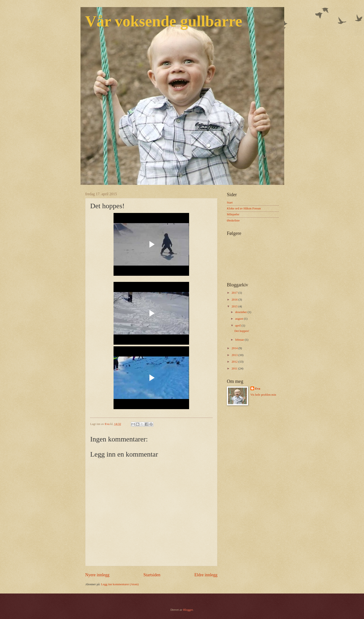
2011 (235, 369)
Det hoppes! (242, 331)
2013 (235, 355)
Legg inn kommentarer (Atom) (120, 584)
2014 (235, 348)
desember (241, 312)
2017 (235, 293)
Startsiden (152, 575)
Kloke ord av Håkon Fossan (244, 208)
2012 (235, 362)
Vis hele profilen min (263, 395)
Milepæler (233, 214)
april (238, 326)
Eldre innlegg (206, 575)
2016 (235, 300)
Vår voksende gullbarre (164, 21)
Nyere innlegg (97, 575)
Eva (258, 389)
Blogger (188, 610)
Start (230, 203)
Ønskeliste (233, 220)
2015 (235, 306)
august (239, 319)
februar (240, 340)
